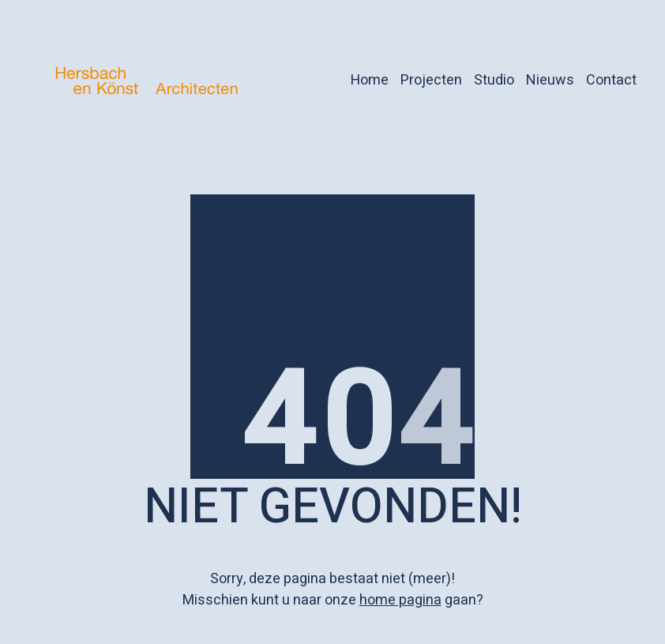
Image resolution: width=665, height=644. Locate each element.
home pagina (400, 600)
